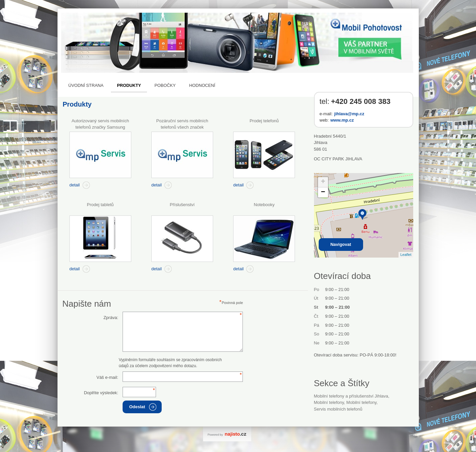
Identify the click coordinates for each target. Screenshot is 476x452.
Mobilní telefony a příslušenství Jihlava (351, 396)
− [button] (323, 192)
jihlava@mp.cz (349, 114)
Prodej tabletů (100, 205)
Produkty (129, 85)
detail (75, 185)
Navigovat (341, 244)
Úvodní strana (86, 85)
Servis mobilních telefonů (338, 409)
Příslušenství (182, 205)
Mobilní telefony (329, 402)
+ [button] (323, 182)
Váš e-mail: (107, 377)
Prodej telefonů (264, 121)
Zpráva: (111, 318)
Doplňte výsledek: (101, 393)
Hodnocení (202, 85)
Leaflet (406, 255)
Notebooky (264, 205)
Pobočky (165, 85)
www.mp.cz (342, 120)
